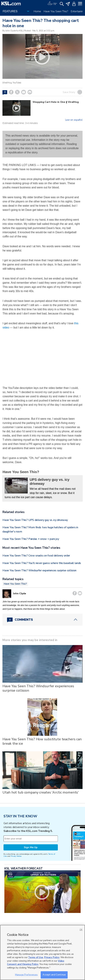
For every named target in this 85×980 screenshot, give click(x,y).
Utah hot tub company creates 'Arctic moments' (41, 792)
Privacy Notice (16, 856)
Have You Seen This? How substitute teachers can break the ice (42, 741)
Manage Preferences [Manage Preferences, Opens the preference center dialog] (26, 975)
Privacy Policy (52, 957)
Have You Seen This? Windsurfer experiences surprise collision (39, 570)
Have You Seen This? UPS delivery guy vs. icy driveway (35, 520)
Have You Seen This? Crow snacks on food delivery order (36, 556)
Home (37, 11)
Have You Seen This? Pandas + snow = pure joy (31, 539)
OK (81, 930)
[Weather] (52, 4)
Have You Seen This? (56, 11)
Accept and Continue (54, 975)
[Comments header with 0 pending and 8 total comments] (42, 620)
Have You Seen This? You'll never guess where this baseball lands (42, 563)
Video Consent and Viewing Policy (36, 963)
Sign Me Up (31, 847)
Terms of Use (36, 957)
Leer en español (74, 120)
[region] (42, 952)
